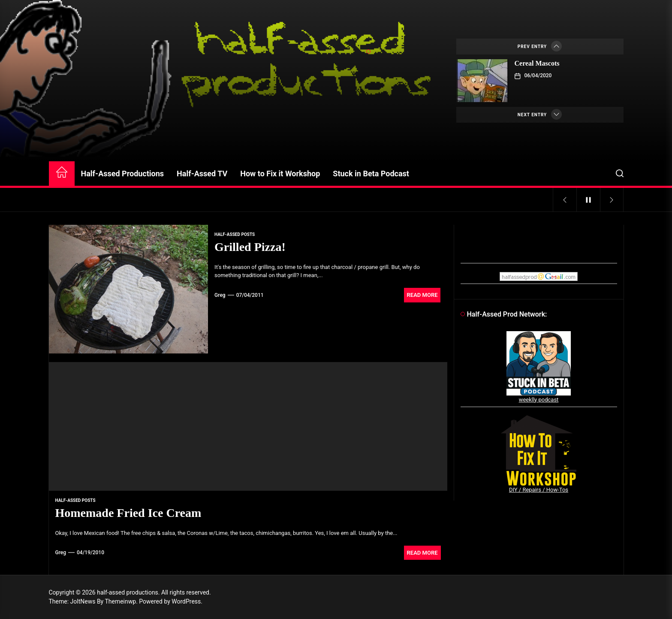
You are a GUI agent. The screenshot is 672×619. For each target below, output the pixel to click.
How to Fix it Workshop (280, 174)
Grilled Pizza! (250, 247)
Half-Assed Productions (123, 174)
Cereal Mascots (537, 63)
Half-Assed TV (202, 174)
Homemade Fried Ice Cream (128, 513)
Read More (422, 295)
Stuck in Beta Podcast (371, 174)
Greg (220, 295)
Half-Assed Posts (235, 234)
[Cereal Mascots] (482, 81)
